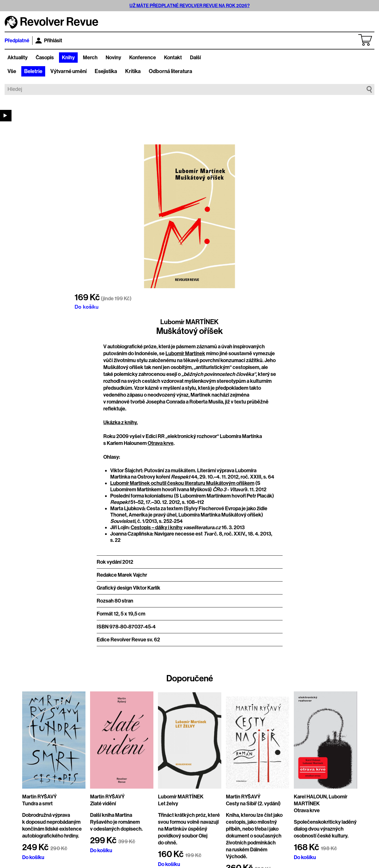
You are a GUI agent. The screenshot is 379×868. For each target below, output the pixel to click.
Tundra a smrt (37, 804)
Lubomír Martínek (185, 353)
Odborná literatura (171, 71)
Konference (143, 58)
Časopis (45, 58)
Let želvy (168, 804)
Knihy (68, 58)
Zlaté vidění (103, 804)
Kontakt (173, 58)
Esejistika (106, 71)
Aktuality (18, 58)
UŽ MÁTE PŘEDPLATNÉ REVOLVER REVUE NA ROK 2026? (190, 6)
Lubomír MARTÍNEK (190, 322)
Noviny (113, 58)
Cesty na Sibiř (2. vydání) (253, 804)
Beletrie (33, 71)
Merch (90, 58)
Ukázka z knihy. (121, 422)
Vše (12, 71)
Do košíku (86, 307)
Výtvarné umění (68, 71)
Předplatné (17, 41)
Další (195, 58)
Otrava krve (161, 443)
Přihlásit (49, 41)
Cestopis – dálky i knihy (157, 527)
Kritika (133, 71)
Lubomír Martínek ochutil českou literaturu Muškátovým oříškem (182, 483)
